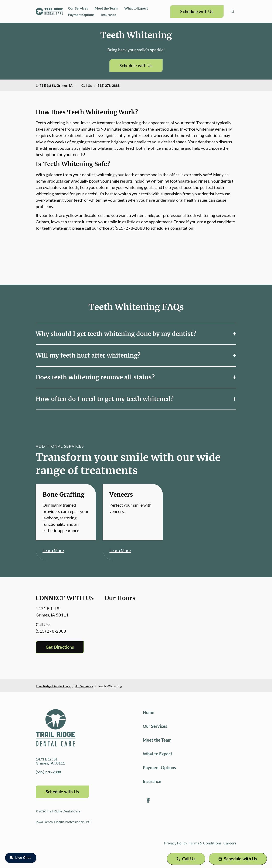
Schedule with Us (197, 11)
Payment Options (81, 15)
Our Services (78, 8)
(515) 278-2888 (108, 85)
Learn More (53, 550)
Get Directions (60, 647)
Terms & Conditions (205, 843)
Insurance (109, 15)
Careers (230, 843)
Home (149, 712)
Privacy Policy (176, 843)
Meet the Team (106, 8)
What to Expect (136, 8)
